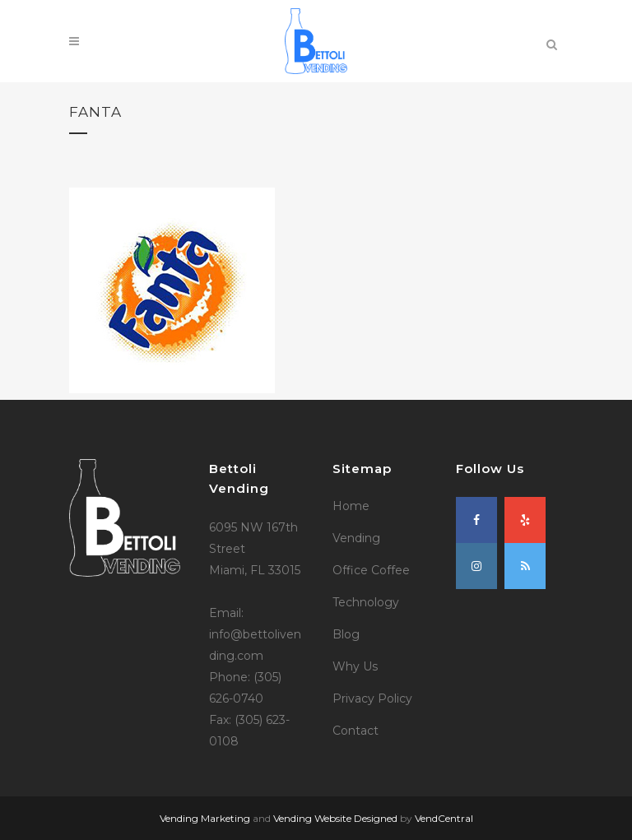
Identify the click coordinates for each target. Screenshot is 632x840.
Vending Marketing (205, 818)
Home (351, 506)
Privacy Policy (372, 698)
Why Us (355, 666)
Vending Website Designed (335, 818)
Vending (356, 538)
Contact (355, 731)
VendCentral (444, 818)
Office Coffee (371, 570)
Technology (366, 602)
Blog (346, 634)
